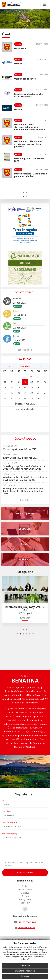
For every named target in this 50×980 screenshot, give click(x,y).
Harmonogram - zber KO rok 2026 (29, 160)
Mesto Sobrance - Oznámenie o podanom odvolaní (31, 175)
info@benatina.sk (27, 928)
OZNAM (18, 64)
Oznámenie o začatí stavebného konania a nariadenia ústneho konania (29, 127)
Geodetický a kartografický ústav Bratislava (28, 95)
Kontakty (25, 903)
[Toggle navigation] (44, 4)
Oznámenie (20, 48)
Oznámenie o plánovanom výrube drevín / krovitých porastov (28, 144)
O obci (25, 886)
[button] (23, 197)
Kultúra (25, 896)
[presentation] (24, 192)
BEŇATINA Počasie (25, 422)
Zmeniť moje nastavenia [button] (25, 971)
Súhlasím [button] (25, 965)
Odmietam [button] (25, 976)
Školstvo (25, 893)
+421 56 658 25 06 (27, 922)
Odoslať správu (25, 873)
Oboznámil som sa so (26, 864)
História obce (25, 890)
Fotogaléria (25, 900)
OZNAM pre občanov (25, 79)
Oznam (18, 109)
